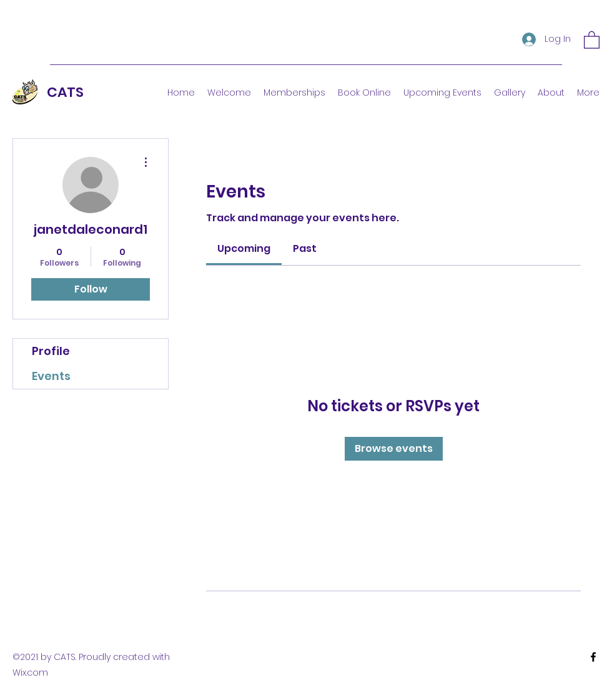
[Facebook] (593, 657)
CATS (65, 92)
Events (51, 376)
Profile (51, 351)
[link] (244, 248)
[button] (592, 39)
